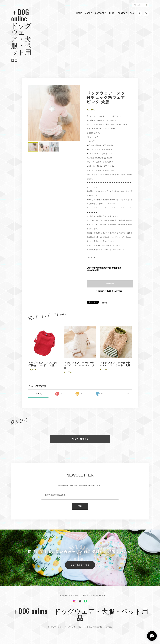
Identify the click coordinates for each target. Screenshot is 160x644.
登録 (80, 506)
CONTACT (122, 13)
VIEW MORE (80, 439)
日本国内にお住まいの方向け (110, 291)
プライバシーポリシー (69, 595)
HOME (79, 13)
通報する (104, 303)
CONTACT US (80, 565)
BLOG (112, 13)
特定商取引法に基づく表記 (94, 595)
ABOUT (89, 13)
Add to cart (110, 284)
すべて (38, 394)
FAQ (132, 13)
